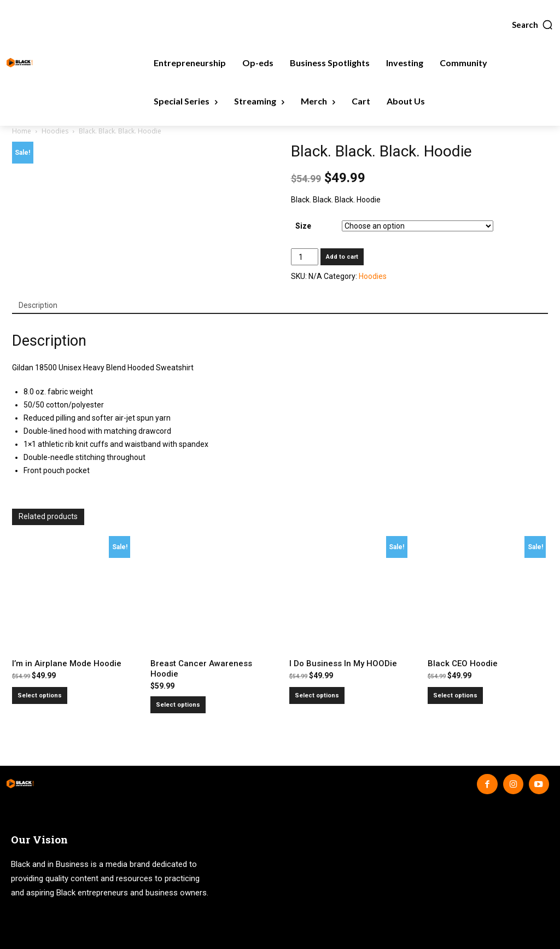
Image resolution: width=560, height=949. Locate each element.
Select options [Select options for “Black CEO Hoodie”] (455, 695)
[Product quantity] (305, 257)
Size (303, 226)
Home (22, 131)
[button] (533, 25)
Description (38, 305)
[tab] (38, 306)
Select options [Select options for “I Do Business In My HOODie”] (317, 695)
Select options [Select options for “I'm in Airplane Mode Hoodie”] (40, 695)
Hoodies (55, 131)
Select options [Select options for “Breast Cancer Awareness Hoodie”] (178, 705)
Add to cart (342, 257)
